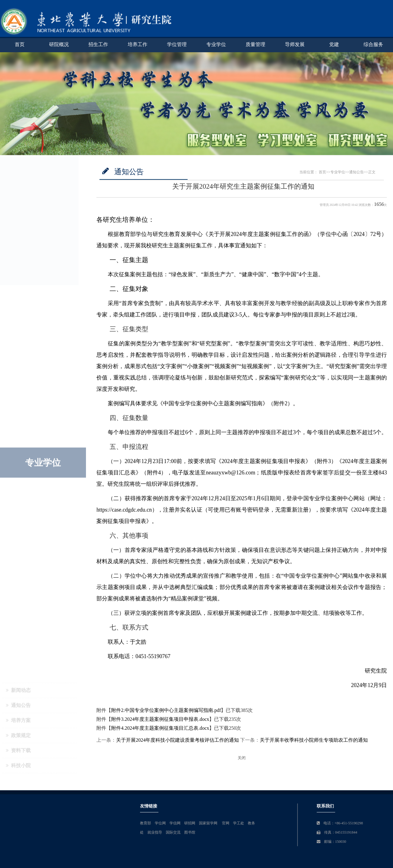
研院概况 (59, 44)
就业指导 (317, 832)
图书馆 (352, 832)
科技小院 (18, 253)
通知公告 (18, 192)
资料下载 (18, 238)
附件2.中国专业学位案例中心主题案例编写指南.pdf (166, 710)
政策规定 (18, 223)
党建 (334, 44)
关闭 (242, 758)
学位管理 (177, 44)
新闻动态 (18, 177)
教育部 (307, 823)
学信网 (337, 823)
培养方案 (18, 208)
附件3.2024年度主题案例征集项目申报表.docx (160, 719)
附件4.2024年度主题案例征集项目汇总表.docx (160, 728)
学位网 (322, 823)
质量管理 (255, 44)
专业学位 (216, 44)
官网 (387, 823)
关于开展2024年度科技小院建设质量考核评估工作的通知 (177, 740)
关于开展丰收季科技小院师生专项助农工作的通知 (314, 740)
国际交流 (335, 832)
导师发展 (295, 44)
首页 (20, 44)
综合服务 (373, 44)
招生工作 (98, 44)
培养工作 (138, 44)
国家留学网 (370, 823)
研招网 (352, 823)
